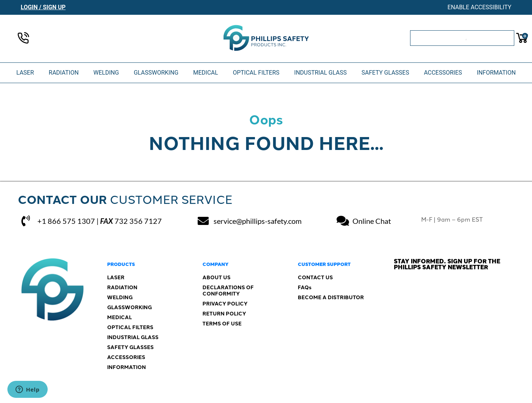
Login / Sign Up (43, 7)
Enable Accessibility (479, 7)
